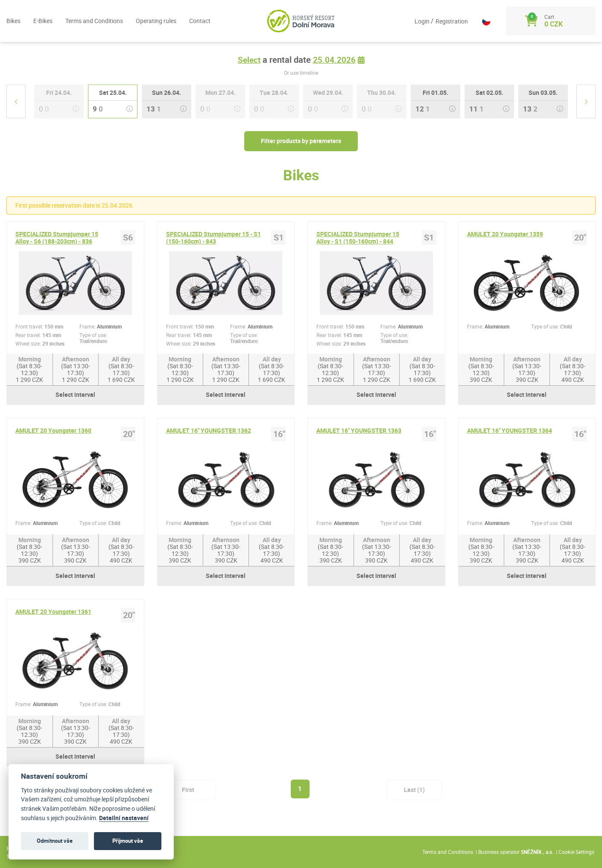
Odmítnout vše (55, 841)
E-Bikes (43, 21)
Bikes (13, 21)
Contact (200, 21)
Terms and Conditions (94, 21)
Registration (447, 22)
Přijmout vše (128, 841)
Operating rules (156, 21)
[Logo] (301, 21)
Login (418, 22)
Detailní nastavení (124, 818)
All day (121, 374)
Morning (30, 374)
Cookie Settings (576, 852)
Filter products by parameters (301, 142)
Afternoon (76, 374)
